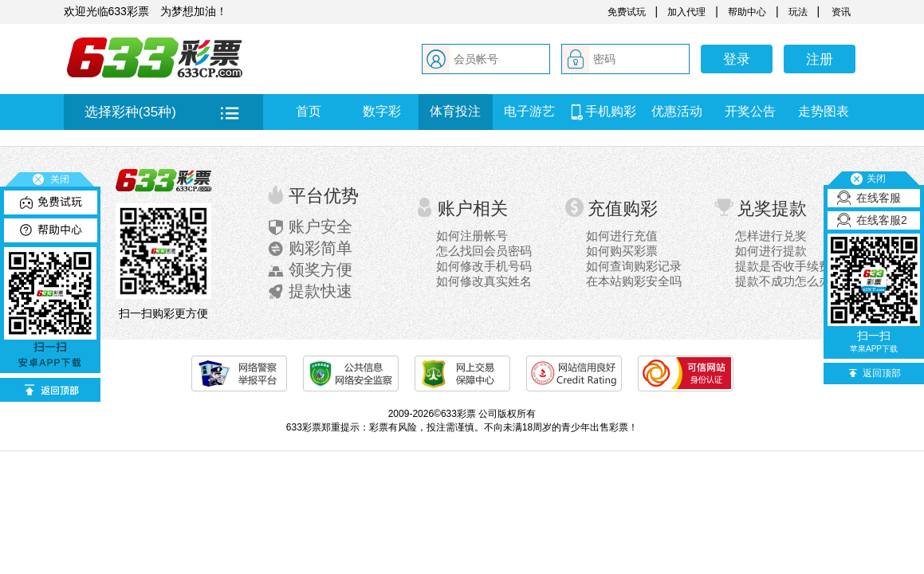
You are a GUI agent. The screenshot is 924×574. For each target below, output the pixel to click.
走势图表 (824, 111)
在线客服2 (882, 220)
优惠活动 (677, 111)
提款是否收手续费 (783, 266)
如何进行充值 (622, 236)
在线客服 (879, 198)
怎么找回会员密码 (484, 251)
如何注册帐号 (472, 236)
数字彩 (382, 111)
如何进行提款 (771, 251)
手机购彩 (603, 112)
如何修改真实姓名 (484, 281)
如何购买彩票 (622, 251)
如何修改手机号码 (484, 266)
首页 (309, 111)
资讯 (840, 12)
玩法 (798, 12)
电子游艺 (529, 111)
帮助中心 (747, 12)
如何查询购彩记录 (634, 266)
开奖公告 (750, 111)
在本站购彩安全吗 (634, 281)
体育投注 (455, 111)
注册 (820, 59)
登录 (737, 59)
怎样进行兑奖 (771, 236)
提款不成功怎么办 (783, 281)
